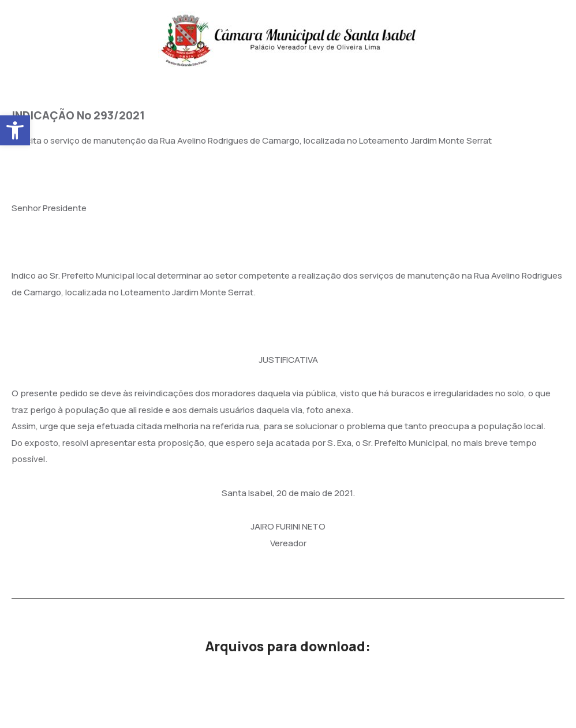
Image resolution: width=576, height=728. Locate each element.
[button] (15, 130)
